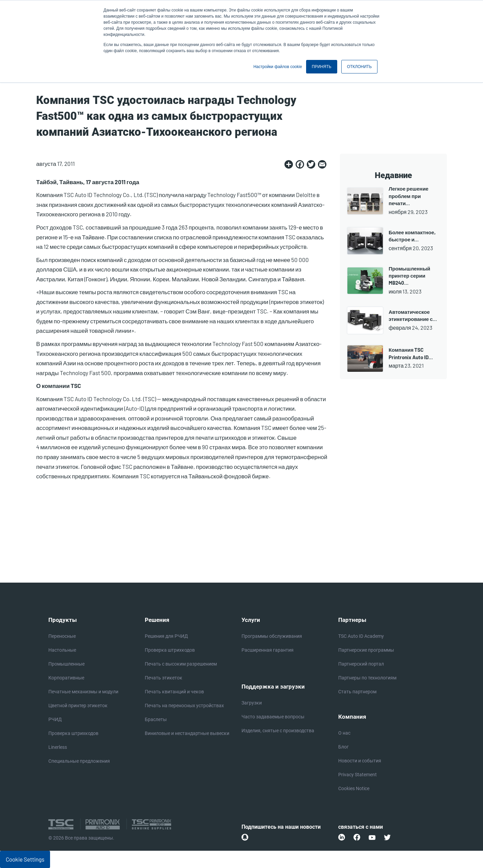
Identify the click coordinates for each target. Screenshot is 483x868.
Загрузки (252, 703)
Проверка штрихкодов (73, 733)
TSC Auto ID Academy (361, 636)
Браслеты (156, 719)
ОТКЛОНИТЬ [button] (359, 67)
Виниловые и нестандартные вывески (187, 733)
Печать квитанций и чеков (174, 692)
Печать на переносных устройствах (184, 706)
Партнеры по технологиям (367, 678)
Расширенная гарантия (268, 650)
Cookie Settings (25, 859)
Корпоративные (66, 678)
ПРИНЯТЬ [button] (322, 67)
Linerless (58, 747)
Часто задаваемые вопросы (273, 717)
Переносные (62, 636)
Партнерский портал (361, 664)
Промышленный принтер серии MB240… (409, 276)
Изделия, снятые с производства (278, 731)
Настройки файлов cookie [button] (278, 67)
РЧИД (55, 719)
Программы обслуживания (272, 636)
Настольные (62, 650)
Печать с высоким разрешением (181, 664)
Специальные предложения (79, 761)
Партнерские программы (366, 650)
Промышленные (66, 664)
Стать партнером (357, 692)
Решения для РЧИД (166, 636)
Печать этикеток (164, 678)
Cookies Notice (354, 788)
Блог (343, 747)
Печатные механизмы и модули (83, 692)
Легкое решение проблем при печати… (409, 196)
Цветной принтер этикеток (78, 706)
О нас (344, 733)
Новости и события (360, 761)
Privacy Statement (358, 775)
